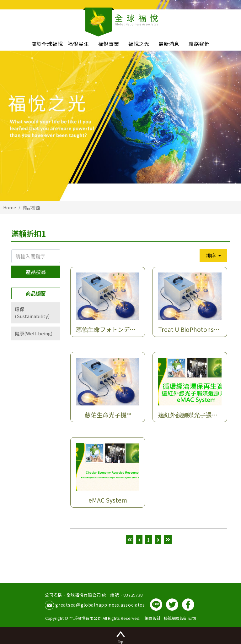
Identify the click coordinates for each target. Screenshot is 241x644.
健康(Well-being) (34, 333)
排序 (212, 256)
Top (120, 636)
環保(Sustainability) (32, 313)
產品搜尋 (36, 272)
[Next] (158, 539)
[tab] (36, 313)
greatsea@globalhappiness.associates (100, 605)
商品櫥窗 (31, 207)
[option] (120, 101)
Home (10, 207)
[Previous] (139, 539)
